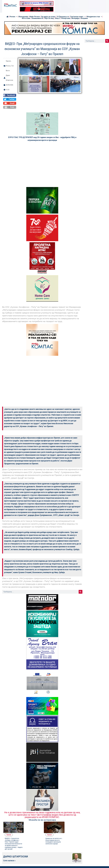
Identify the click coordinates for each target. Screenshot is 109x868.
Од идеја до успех (48, 17)
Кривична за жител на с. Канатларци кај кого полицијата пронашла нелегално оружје (73, 829)
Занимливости (37, 18)
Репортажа (66, 18)
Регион (13, 17)
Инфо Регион (35, 17)
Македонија (23, 17)
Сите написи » (9, 851)
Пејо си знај (49, 18)
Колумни (84, 18)
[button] (10, 95)
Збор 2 (57, 18)
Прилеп (8, 61)
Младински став (94, 17)
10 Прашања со (63, 17)
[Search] (81, 592)
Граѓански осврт (78, 17)
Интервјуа (76, 18)
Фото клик (26, 18)
